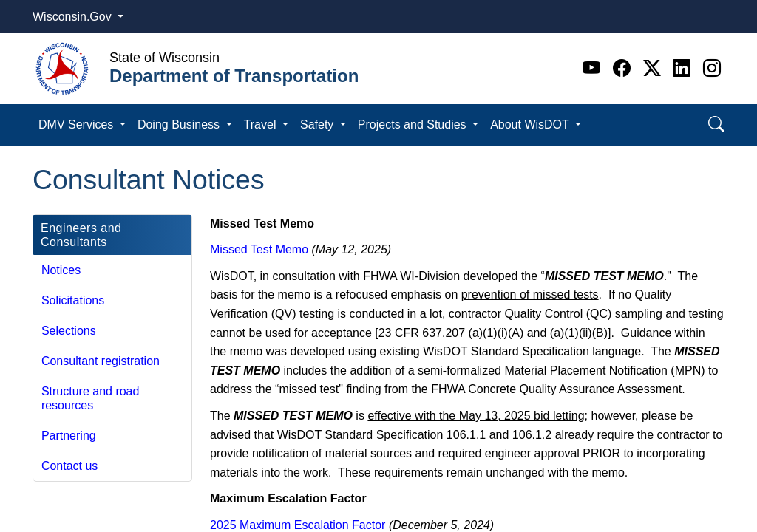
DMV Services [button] (78, 125)
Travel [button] (262, 125)
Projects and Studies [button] (414, 125)
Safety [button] (319, 125)
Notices (61, 270)
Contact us (69, 466)
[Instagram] (712, 68)
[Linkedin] (684, 68)
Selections (69, 331)
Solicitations (73, 300)
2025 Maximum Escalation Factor (298, 525)
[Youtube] (594, 68)
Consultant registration (101, 361)
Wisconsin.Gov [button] (74, 17)
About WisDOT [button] (531, 125)
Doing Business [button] (180, 125)
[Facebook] (624, 68)
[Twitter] (655, 68)
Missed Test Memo (259, 249)
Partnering (69, 436)
